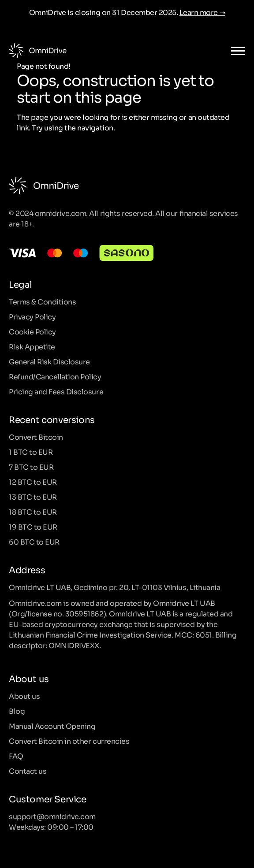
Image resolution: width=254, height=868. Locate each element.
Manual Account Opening (52, 726)
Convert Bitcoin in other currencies (69, 741)
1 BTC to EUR (31, 452)
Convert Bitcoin (36, 437)
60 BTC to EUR (34, 542)
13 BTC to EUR (33, 497)
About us (24, 696)
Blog (17, 711)
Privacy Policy (32, 316)
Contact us (28, 771)
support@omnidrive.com (52, 816)
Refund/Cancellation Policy (55, 376)
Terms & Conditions (42, 301)
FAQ (16, 756)
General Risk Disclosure (49, 361)
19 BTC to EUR (33, 527)
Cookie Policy (32, 331)
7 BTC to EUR (31, 467)
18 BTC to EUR (33, 512)
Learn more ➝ (202, 12)
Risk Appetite (32, 346)
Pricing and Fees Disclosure (56, 391)
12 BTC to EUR (33, 482)
